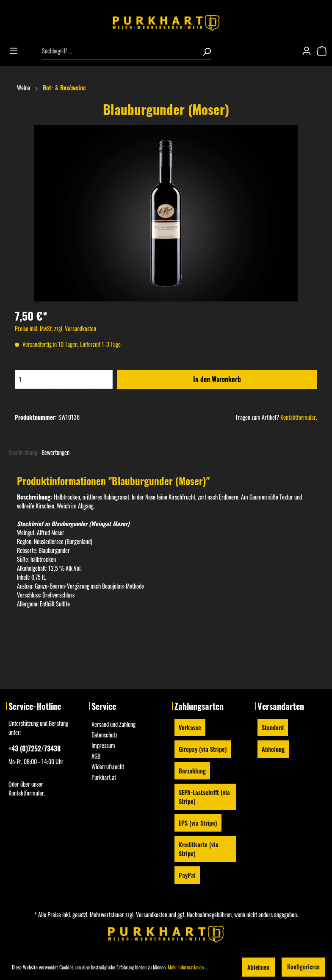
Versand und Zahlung (113, 724)
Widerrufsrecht (108, 766)
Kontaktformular (298, 417)
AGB (96, 756)
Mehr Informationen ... (188, 967)
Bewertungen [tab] (55, 452)
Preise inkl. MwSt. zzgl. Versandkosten (55, 328)
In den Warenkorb (217, 379)
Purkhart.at (104, 777)
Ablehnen (258, 967)
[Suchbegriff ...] (120, 51)
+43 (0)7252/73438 (35, 748)
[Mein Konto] (309, 51)
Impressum (103, 745)
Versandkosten (152, 914)
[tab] (23, 452)
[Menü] (16, 51)
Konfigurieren (303, 967)
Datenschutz (104, 735)
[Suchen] (204, 51)
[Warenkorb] (324, 51)
